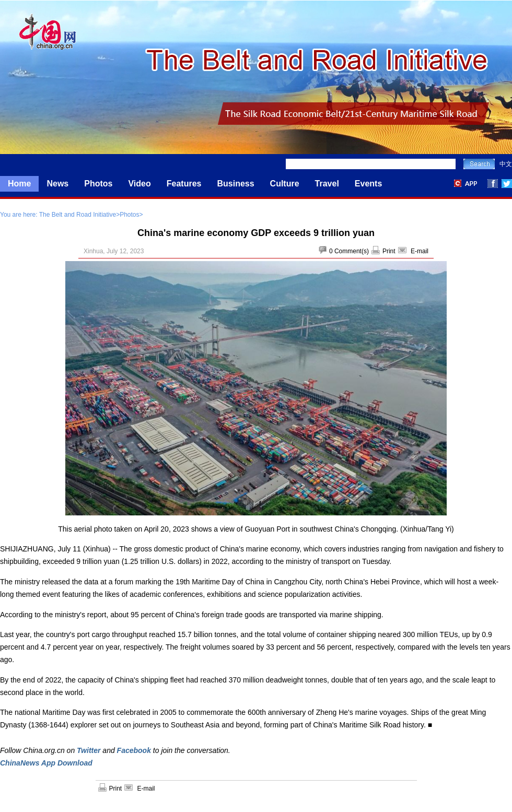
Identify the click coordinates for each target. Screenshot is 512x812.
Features (184, 184)
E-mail (420, 251)
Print (389, 251)
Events (368, 184)
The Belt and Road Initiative (78, 215)
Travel (327, 184)
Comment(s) (352, 251)
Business (235, 184)
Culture (285, 184)
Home (19, 184)
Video (139, 184)
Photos (98, 184)
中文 (506, 164)
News (57, 184)
